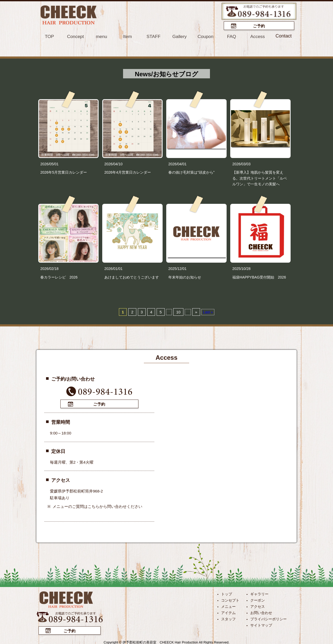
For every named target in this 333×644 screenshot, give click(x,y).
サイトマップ (261, 624)
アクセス (258, 605)
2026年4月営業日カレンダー (128, 172)
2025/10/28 (241, 268)
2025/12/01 (177, 268)
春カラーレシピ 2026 (59, 277)
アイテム (228, 612)
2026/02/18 (49, 268)
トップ (227, 593)
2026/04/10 (113, 163)
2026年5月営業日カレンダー (64, 172)
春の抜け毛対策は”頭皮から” (191, 172)
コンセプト (230, 599)
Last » (208, 312)
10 (178, 311)
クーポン (258, 599)
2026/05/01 (49, 163)
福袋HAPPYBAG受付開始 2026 (259, 277)
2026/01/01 (113, 268)
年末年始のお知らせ (185, 277)
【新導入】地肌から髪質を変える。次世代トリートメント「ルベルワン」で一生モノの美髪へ (260, 178)
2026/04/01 (177, 163)
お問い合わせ (261, 612)
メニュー (228, 605)
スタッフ (228, 618)
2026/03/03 (241, 163)
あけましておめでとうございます (132, 277)
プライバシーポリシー (268, 618)
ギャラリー (259, 593)
